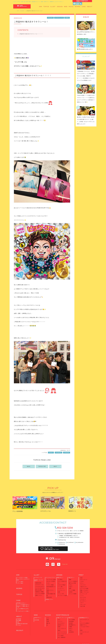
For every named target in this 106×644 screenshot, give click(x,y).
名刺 (59, 590)
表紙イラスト (50, 589)
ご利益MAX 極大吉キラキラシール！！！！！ (32, 34)
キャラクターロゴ (40, 588)
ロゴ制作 (60, 580)
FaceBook (58, 453)
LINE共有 (67, 453)
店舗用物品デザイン (84, 613)
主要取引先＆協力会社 (22, 626)
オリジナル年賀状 (40, 592)
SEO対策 (37, 615)
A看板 (71, 621)
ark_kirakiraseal (69, 543)
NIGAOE (23, 11)
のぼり (71, 586)
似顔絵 (67, 18)
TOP (18, 11)
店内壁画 (71, 625)
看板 (70, 580)
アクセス (19, 627)
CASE (19, 602)
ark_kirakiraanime (78, 543)
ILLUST (37, 576)
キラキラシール (59, 18)
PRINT (81, 576)
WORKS (20, 589)
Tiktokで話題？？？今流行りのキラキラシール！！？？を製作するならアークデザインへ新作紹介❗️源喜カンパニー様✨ (86, 104)
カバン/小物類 (73, 592)
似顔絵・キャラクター (39, 581)
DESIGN (60, 576)
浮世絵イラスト (49, 595)
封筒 (81, 625)
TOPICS (20, 596)
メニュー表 (61, 592)
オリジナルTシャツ (85, 615)
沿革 (18, 624)
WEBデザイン (38, 613)
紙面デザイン (60, 578)
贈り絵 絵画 (38, 589)
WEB (36, 610)
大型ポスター (84, 586)
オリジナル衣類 (84, 587)
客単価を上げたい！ (22, 605)
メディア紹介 (20, 584)
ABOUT (19, 619)
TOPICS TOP (43, 467)
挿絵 (48, 590)
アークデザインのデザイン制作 (23, 580)
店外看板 (71, 616)
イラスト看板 (50, 584)
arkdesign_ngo (62, 543)
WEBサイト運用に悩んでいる (23, 609)
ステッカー (83, 600)
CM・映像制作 (61, 629)
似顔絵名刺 (38, 583)
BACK (27, 467)
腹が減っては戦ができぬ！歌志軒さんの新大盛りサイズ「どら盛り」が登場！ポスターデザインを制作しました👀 (86, 128)
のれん (71, 584)
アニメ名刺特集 (19, 512)
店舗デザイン (71, 613)
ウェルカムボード (40, 586)
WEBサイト (74, 511)
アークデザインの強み (22, 578)
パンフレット (61, 589)
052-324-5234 (68, 528)
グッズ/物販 (72, 589)
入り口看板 (72, 615)
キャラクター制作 (51, 580)
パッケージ (61, 587)
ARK (18, 576)
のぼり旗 (82, 602)
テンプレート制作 (62, 593)
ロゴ (48, 613)
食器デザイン (84, 618)
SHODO (48, 610)
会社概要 (19, 623)
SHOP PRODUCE (63, 610)
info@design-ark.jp (63, 541)
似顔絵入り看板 (39, 591)
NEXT (57, 467)
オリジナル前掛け (85, 616)
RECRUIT (20, 633)
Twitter (51, 453)
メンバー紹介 (20, 582)
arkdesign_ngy (62, 545)
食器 (70, 587)
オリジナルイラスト (51, 578)
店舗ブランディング (62, 613)
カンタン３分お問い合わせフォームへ (53, 549)
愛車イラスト (39, 593)
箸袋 (81, 622)
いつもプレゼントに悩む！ (23, 613)
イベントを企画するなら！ (23, 606)
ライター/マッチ (84, 624)
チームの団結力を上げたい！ (23, 611)
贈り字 (48, 618)
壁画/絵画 (49, 593)
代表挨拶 (19, 621)
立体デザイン (71, 578)
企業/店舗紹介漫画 (51, 592)
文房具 (71, 590)
